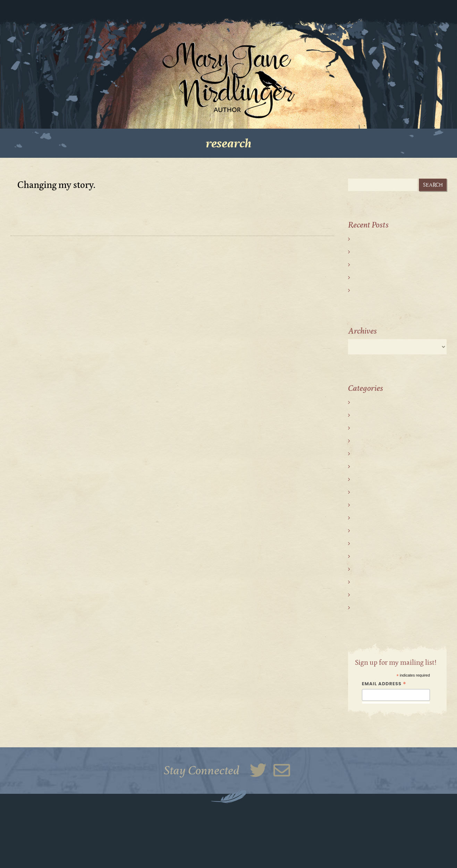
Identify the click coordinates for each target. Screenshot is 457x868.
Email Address (384, 684)
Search (433, 185)
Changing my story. (57, 185)
